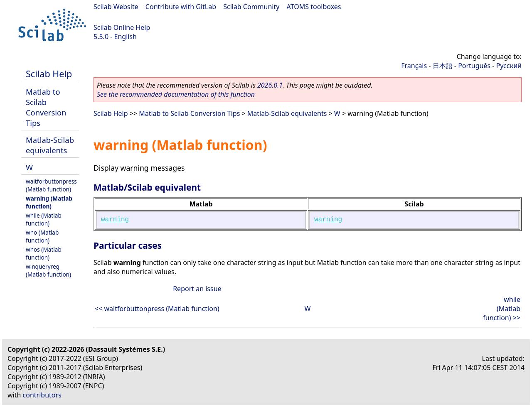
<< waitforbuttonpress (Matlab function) (157, 309)
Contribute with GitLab (181, 7)
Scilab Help (49, 74)
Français (414, 66)
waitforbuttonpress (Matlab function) (51, 185)
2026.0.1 (270, 85)
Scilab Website (116, 7)
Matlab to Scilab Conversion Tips (46, 107)
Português (474, 66)
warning (115, 220)
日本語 (443, 66)
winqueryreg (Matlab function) (48, 270)
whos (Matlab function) (44, 253)
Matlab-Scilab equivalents (50, 145)
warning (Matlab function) (49, 202)
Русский (509, 66)
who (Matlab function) (42, 236)
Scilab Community (251, 7)
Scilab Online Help (122, 27)
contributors (42, 395)
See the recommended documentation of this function (176, 94)
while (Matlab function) (44, 219)
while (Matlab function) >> (502, 309)
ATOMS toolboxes (314, 7)
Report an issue (197, 289)
